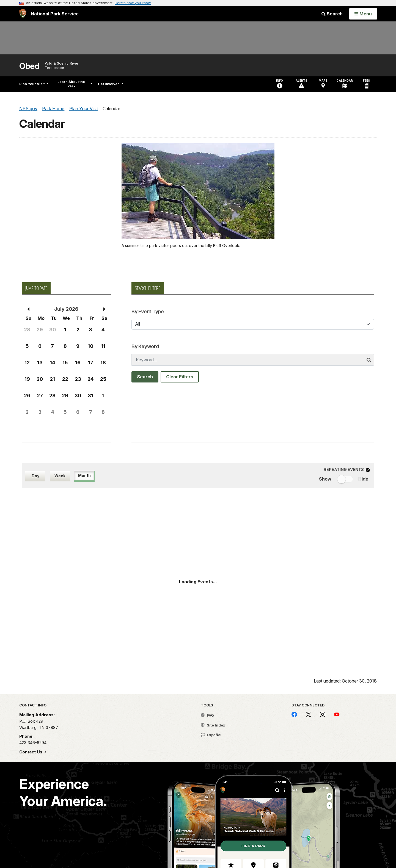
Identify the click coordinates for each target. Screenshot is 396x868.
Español (211, 735)
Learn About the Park (75, 84)
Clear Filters (180, 377)
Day (35, 476)
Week (60, 476)
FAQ (207, 715)
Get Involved (111, 84)
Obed (29, 66)
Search (332, 14)
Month (84, 475)
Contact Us (31, 752)
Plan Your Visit (34, 84)
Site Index (213, 725)
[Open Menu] (363, 14)
